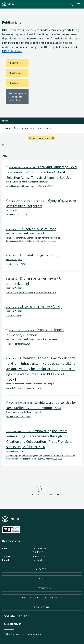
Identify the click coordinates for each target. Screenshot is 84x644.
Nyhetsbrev (42, 588)
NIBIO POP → (15, 63)
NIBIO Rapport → (17, 73)
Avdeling (44, 128)
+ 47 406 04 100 (40, 557)
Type (7, 128)
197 (52, 494)
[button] (42, 177)
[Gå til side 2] (58, 494)
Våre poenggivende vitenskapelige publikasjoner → (17, 97)
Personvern (42, 607)
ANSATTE (42, 569)
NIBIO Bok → (14, 83)
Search (71, 4)
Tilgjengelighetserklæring (42, 598)
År (16, 128)
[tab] (42, 177)
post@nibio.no (40, 560)
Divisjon (28, 128)
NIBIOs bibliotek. (12, 51)
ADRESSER (42, 579)
